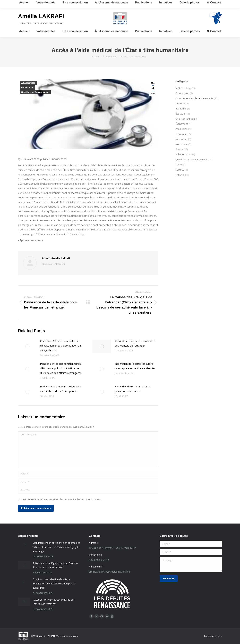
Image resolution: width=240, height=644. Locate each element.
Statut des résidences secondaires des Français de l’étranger (135, 343)
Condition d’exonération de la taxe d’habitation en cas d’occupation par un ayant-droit (61, 346)
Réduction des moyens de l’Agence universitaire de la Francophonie (61, 389)
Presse (179, 149)
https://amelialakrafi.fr (53, 264)
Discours (180, 103)
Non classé (182, 144)
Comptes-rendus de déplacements (194, 98)
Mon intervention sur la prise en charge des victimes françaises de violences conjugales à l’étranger (56, 547)
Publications (27, 88)
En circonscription (185, 119)
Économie (181, 109)
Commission (182, 93)
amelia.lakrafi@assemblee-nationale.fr (110, 572)
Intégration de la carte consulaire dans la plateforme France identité (135, 366)
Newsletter (181, 139)
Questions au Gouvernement (35, 92)
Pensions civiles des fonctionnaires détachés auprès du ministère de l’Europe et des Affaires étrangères (61, 368)
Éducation (181, 114)
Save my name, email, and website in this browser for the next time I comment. (61, 499)
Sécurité (180, 170)
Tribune (180, 175)
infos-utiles (181, 129)
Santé (179, 165)
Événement (182, 124)
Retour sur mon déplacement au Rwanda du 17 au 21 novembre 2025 (55, 565)
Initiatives (181, 134)
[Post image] (27, 346)
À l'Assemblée (28, 83)
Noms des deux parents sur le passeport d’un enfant (132, 389)
